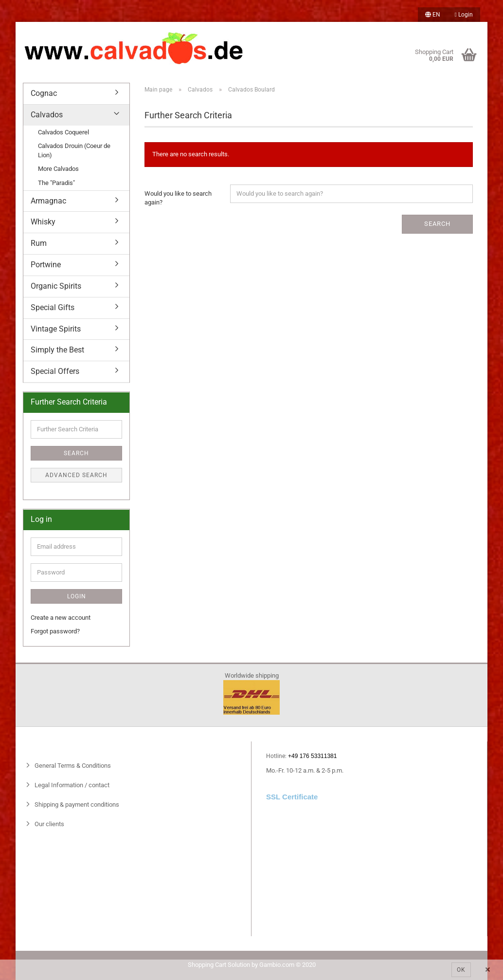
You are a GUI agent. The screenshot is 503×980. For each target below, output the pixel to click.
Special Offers (55, 371)
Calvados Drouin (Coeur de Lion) (74, 150)
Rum (39, 243)
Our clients (49, 824)
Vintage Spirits (56, 329)
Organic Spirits (56, 286)
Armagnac (48, 201)
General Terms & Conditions (72, 766)
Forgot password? (55, 631)
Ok (461, 970)
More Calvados (58, 169)
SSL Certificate (292, 797)
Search (437, 224)
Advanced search (76, 475)
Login (464, 15)
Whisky (43, 222)
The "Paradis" (56, 183)
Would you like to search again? (178, 198)
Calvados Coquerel (63, 132)
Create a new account (61, 618)
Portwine (46, 265)
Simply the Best (57, 350)
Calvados (47, 115)
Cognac (44, 93)
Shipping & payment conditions (76, 804)
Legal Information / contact (71, 785)
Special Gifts (53, 307)
